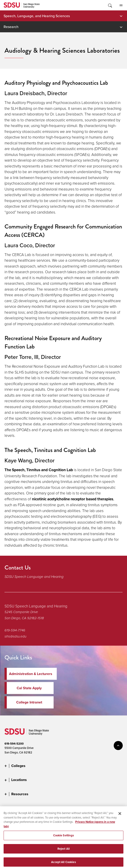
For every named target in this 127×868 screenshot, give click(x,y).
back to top (118, 746)
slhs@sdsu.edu (15, 636)
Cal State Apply (29, 688)
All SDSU (121, 5)
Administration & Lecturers (31, 674)
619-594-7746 (15, 630)
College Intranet (29, 702)
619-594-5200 (14, 744)
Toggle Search (110, 5)
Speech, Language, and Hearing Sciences (37, 16)
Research (11, 27)
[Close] (120, 816)
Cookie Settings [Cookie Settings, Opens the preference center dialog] (64, 837)
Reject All (63, 851)
